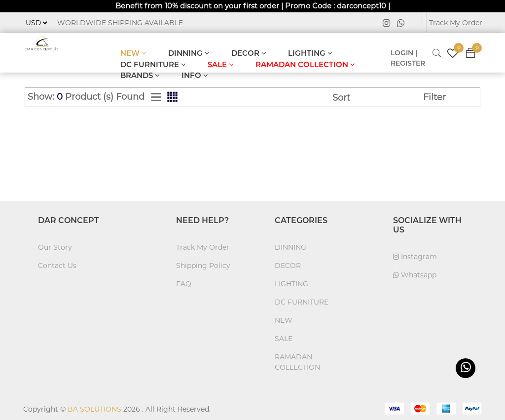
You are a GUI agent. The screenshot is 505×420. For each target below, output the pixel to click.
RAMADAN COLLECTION (305, 64)
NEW (133, 53)
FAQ (184, 284)
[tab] (156, 97)
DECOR (249, 53)
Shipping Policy (203, 266)
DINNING (189, 53)
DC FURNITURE (153, 64)
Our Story (55, 247)
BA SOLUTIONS (94, 409)
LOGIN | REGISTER (408, 58)
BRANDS (140, 75)
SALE (221, 64)
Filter (434, 97)
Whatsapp (415, 275)
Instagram (415, 257)
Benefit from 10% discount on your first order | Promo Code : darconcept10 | (253, 6)
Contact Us (57, 266)
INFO (195, 75)
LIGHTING (310, 53)
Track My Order (456, 23)
